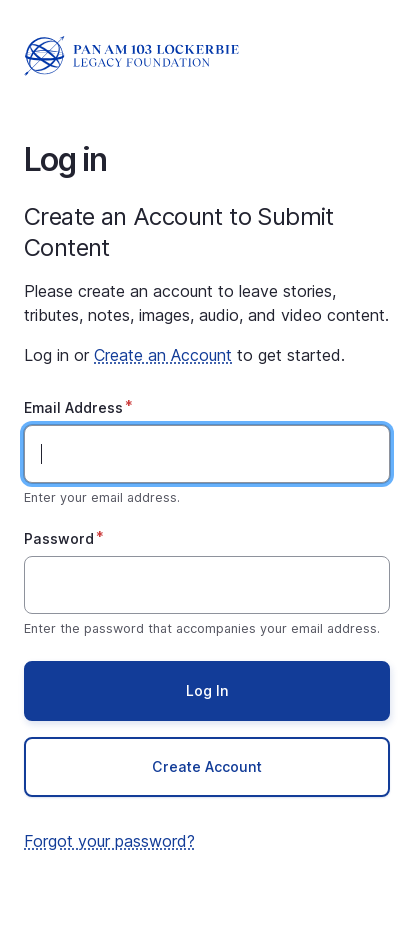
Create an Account (163, 355)
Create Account (207, 766)
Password (59, 538)
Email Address (73, 407)
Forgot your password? (109, 841)
